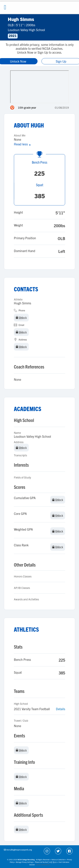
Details (61, 709)
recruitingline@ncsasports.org (19, 850)
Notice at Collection (58, 860)
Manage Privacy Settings (24, 862)
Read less (22, 144)
